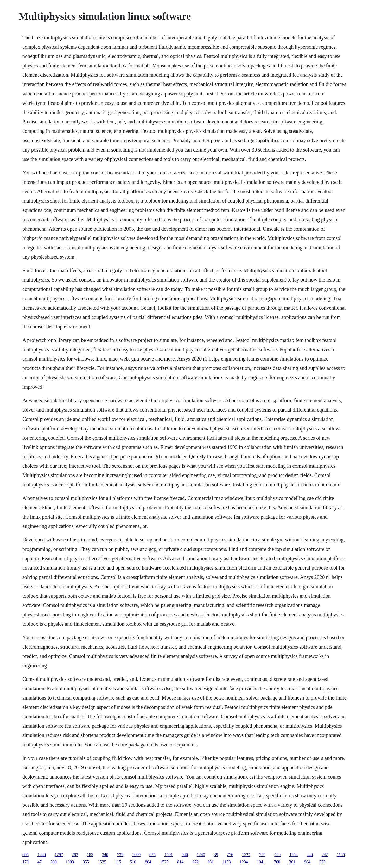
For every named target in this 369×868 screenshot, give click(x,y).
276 (230, 855)
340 (105, 855)
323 (322, 862)
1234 (244, 862)
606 (26, 855)
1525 (164, 862)
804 (148, 862)
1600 (136, 855)
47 (40, 862)
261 (292, 862)
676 (152, 855)
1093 (70, 862)
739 (120, 855)
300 (54, 862)
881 (211, 862)
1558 (294, 855)
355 (86, 862)
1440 (42, 855)
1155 (341, 855)
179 (26, 862)
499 (277, 855)
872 (195, 862)
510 (133, 862)
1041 (261, 862)
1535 (102, 862)
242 (325, 855)
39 (216, 855)
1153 (227, 862)
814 (180, 862)
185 (90, 855)
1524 (246, 855)
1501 (169, 855)
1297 (59, 855)
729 (262, 855)
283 (75, 855)
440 (310, 855)
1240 (201, 855)
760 (277, 862)
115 (118, 862)
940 (185, 855)
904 (307, 862)
